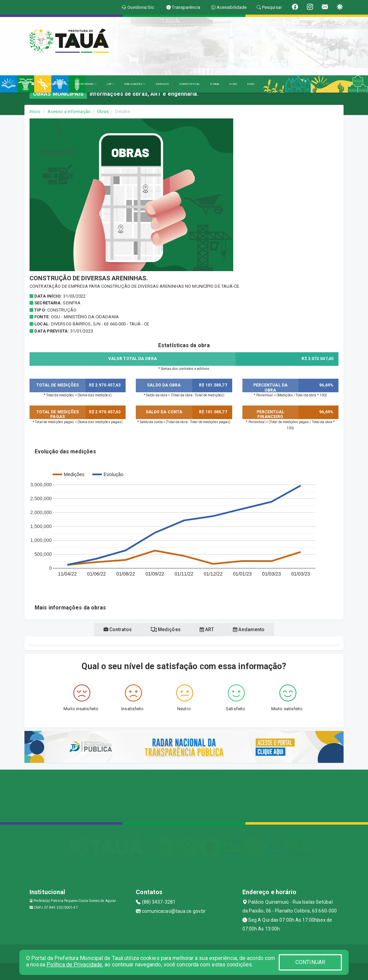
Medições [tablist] (166, 629)
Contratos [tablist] (118, 629)
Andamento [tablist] (249, 629)
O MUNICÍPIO (55, 84)
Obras (103, 111)
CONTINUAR (310, 962)
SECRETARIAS (85, 84)
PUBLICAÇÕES (135, 84)
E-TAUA (215, 84)
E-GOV (251, 84)
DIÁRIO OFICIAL (189, 84)
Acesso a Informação (69, 111)
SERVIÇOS (162, 84)
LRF (111, 84)
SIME (233, 84)
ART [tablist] (207, 629)
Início (35, 111)
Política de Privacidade (74, 965)
